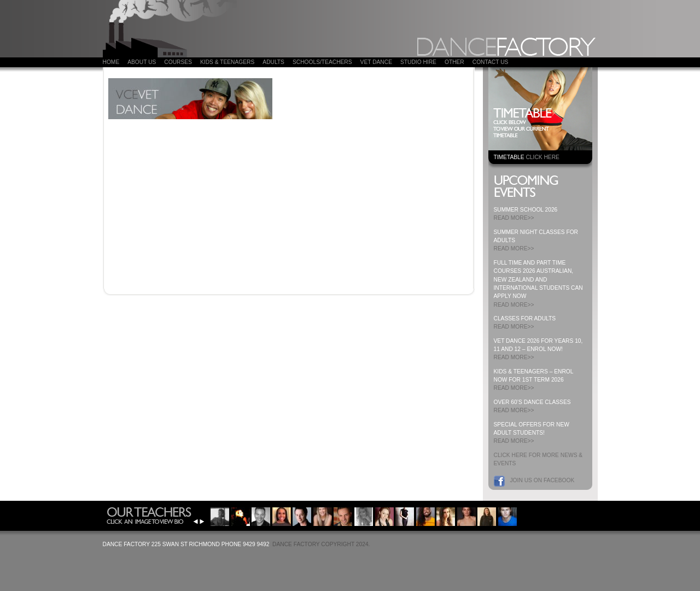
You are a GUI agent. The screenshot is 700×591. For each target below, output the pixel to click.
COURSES (178, 62)
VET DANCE (376, 62)
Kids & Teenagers (227, 62)
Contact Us (491, 62)
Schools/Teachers (322, 62)
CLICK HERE (542, 157)
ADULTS (273, 62)
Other (454, 62)
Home (111, 62)
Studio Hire (418, 62)
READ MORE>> (514, 218)
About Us (142, 62)
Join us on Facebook (542, 480)
